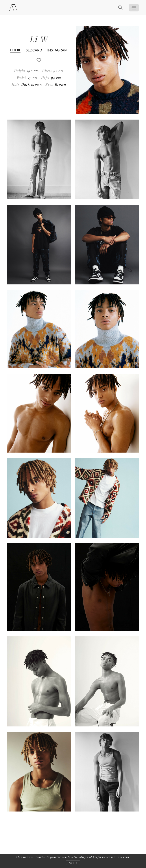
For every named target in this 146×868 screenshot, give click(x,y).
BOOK (15, 50)
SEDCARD (34, 50)
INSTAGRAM (57, 50)
